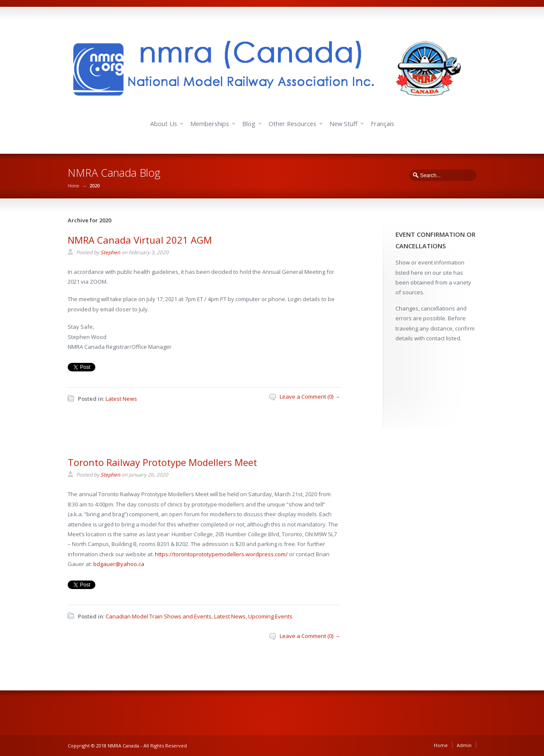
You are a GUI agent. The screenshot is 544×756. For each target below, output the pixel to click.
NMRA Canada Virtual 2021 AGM (140, 240)
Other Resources (292, 124)
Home (73, 186)
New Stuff (344, 124)
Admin (464, 745)
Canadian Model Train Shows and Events (159, 616)
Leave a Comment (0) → (310, 397)
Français (382, 124)
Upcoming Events (270, 616)
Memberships (210, 124)
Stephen (110, 252)
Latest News (121, 399)
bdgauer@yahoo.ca (119, 564)
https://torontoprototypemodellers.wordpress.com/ (221, 554)
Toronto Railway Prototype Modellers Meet (162, 462)
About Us (164, 124)
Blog (249, 124)
